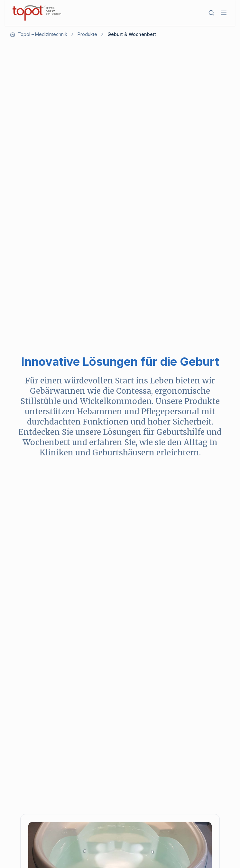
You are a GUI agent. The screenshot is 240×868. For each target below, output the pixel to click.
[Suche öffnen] (211, 13)
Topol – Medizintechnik (42, 34)
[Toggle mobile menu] (224, 13)
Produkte (87, 34)
